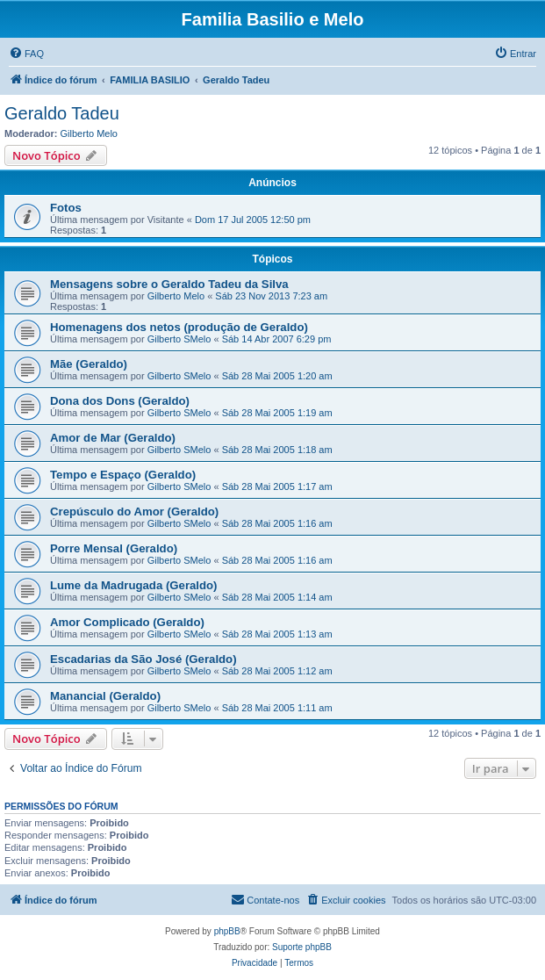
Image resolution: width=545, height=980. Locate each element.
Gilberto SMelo (179, 339)
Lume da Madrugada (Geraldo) (134, 585)
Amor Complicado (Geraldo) (127, 622)
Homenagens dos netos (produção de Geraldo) (179, 327)
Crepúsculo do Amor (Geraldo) (134, 512)
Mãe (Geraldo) (89, 364)
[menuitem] (26, 54)
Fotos (66, 208)
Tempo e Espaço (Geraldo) (123, 475)
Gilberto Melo (89, 133)
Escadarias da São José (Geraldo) (143, 659)
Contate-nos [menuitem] (265, 899)
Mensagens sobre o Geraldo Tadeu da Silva (169, 284)
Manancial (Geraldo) (105, 696)
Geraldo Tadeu (62, 113)
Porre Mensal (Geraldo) (114, 548)
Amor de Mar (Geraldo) (113, 438)
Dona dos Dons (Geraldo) (120, 401)
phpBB (227, 931)
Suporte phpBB (302, 947)
